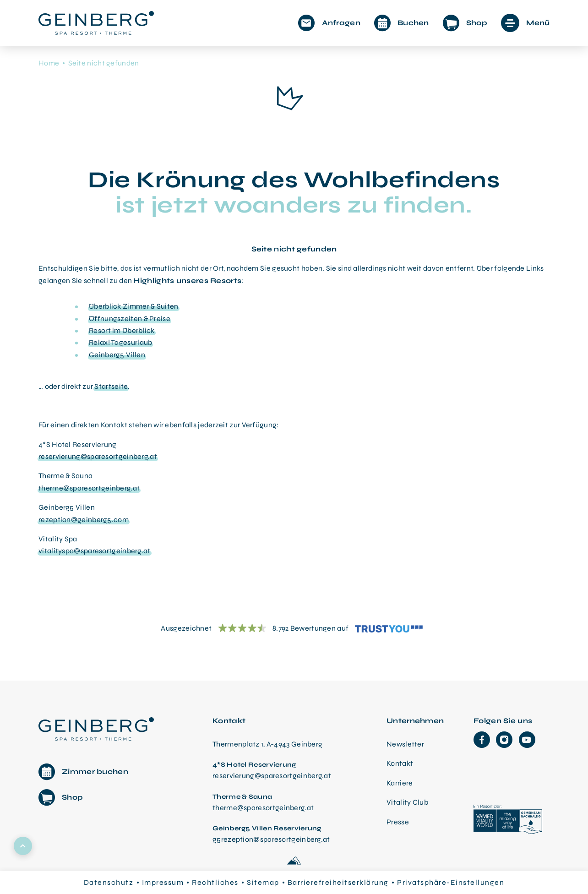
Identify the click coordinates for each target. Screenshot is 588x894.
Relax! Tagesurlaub (120, 342)
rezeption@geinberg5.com (84, 520)
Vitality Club (407, 802)
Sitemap (263, 882)
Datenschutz (109, 882)
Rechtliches (215, 882)
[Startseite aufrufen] (96, 23)
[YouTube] (527, 740)
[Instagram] (504, 740)
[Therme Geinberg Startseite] (98, 728)
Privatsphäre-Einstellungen (451, 882)
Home (49, 63)
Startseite (111, 386)
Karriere (400, 783)
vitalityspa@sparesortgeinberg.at (95, 551)
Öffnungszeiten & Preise (130, 319)
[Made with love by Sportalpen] (294, 861)
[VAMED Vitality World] (508, 820)
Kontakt (400, 763)
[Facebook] (482, 740)
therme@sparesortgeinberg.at (89, 488)
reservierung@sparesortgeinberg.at (98, 456)
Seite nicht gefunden (104, 63)
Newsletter (405, 744)
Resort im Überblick (122, 330)
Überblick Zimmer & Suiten (134, 306)
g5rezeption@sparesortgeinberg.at (271, 839)
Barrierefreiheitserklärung (338, 882)
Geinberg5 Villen (117, 355)
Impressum (163, 882)
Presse (398, 822)
